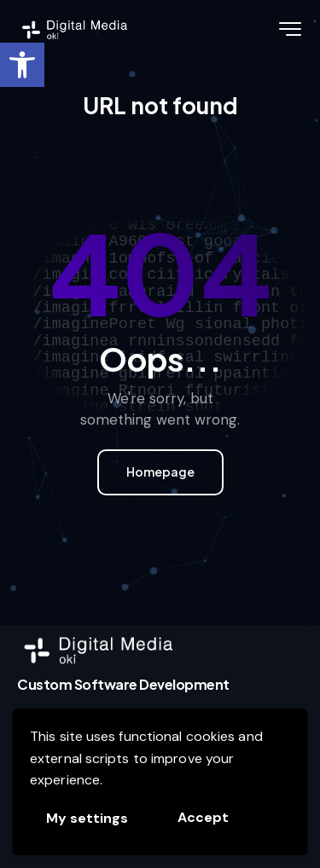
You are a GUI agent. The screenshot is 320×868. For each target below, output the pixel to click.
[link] (22, 65)
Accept (203, 817)
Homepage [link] (160, 472)
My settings (87, 818)
